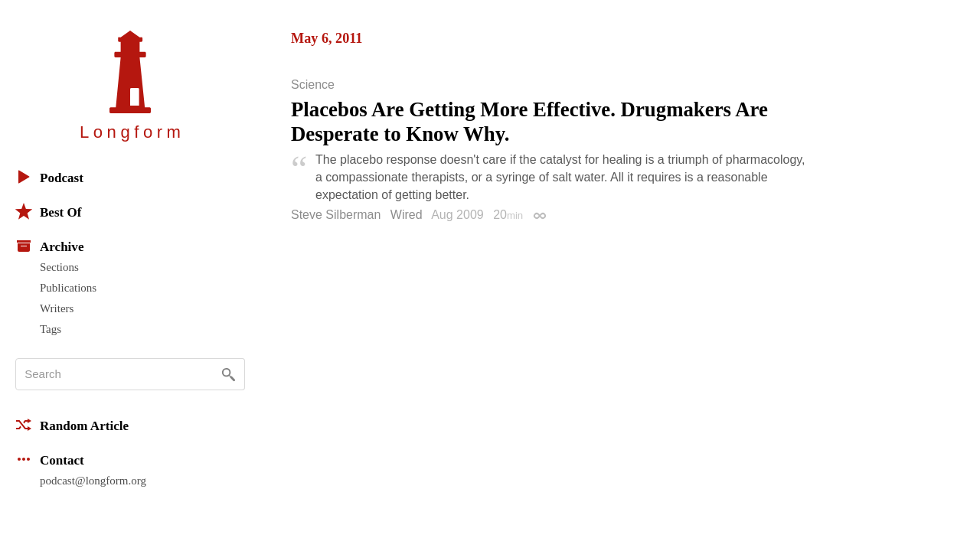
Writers (57, 308)
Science (313, 85)
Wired (407, 215)
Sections (59, 267)
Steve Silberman (336, 215)
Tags (51, 329)
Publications (68, 288)
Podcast (49, 177)
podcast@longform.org (93, 481)
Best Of (48, 211)
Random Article (72, 425)
